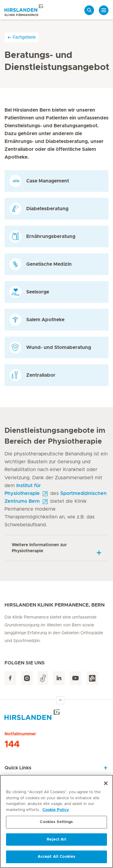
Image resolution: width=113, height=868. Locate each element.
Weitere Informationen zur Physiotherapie (39, 548)
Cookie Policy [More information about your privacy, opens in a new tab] (56, 810)
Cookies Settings (56, 822)
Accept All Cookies (56, 857)
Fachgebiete (22, 37)
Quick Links (18, 768)
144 (12, 744)
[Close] (106, 784)
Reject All (56, 839)
